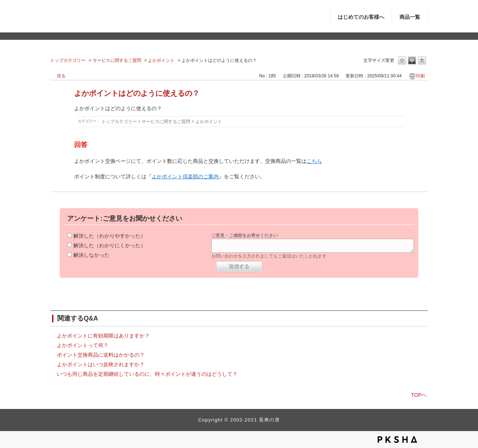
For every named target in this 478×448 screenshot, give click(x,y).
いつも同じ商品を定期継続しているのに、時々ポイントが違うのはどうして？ (147, 374)
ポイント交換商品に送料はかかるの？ (101, 355)
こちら (314, 161)
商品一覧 (410, 17)
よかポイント (161, 60)
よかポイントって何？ (83, 345)
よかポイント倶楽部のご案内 (185, 176)
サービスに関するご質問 (117, 60)
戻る (61, 76)
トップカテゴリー (68, 60)
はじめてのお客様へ (361, 17)
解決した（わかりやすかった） (110, 236)
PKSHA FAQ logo (397, 440)
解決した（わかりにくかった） (110, 245)
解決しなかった (91, 255)
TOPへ (419, 395)
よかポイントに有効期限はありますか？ (103, 336)
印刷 (420, 76)
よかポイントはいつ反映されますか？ (101, 364)
